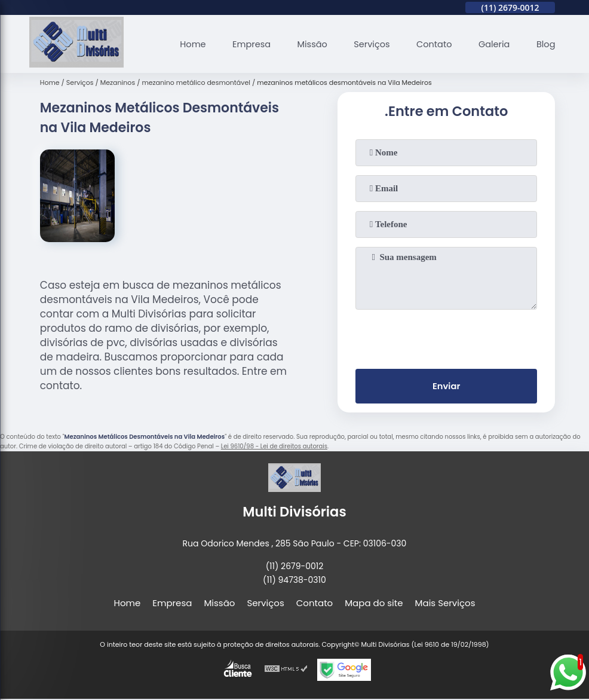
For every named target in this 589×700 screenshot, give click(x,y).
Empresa (244, 44)
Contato (431, 44)
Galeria (492, 44)
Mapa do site (374, 604)
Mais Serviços (445, 604)
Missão (306, 44)
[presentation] (446, 337)
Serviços (367, 44)
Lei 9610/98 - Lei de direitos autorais (274, 447)
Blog (546, 44)
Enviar (447, 387)
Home (184, 44)
